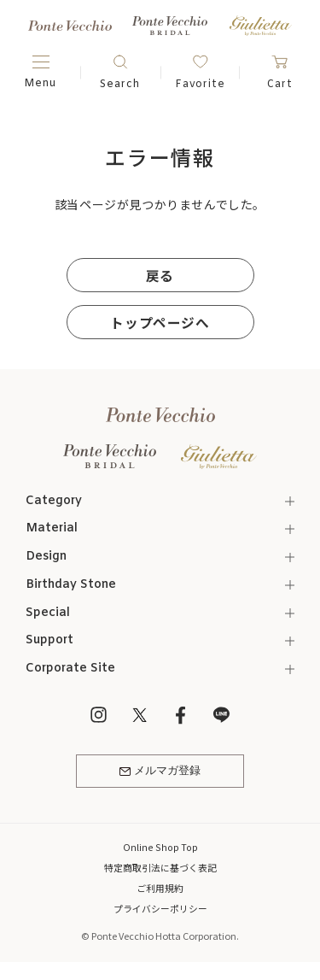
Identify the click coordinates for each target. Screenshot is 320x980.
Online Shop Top (160, 848)
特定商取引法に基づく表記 (160, 869)
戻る (160, 274)
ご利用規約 (160, 889)
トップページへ (160, 321)
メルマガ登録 (160, 773)
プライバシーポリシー (160, 910)
